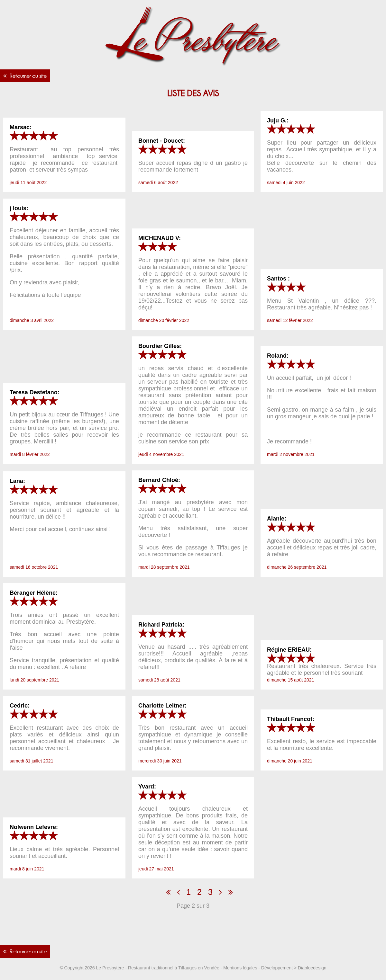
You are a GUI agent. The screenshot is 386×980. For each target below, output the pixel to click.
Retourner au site (28, 76)
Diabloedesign (312, 968)
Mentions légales (240, 968)
